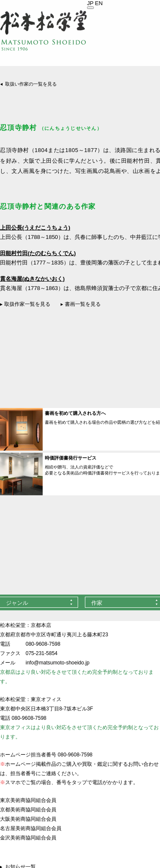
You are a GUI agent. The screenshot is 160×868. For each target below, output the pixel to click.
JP (90, 3)
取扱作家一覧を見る (27, 304)
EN (99, 3)
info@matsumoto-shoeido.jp (58, 663)
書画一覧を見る (83, 304)
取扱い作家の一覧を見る (31, 84)
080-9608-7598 (43, 644)
